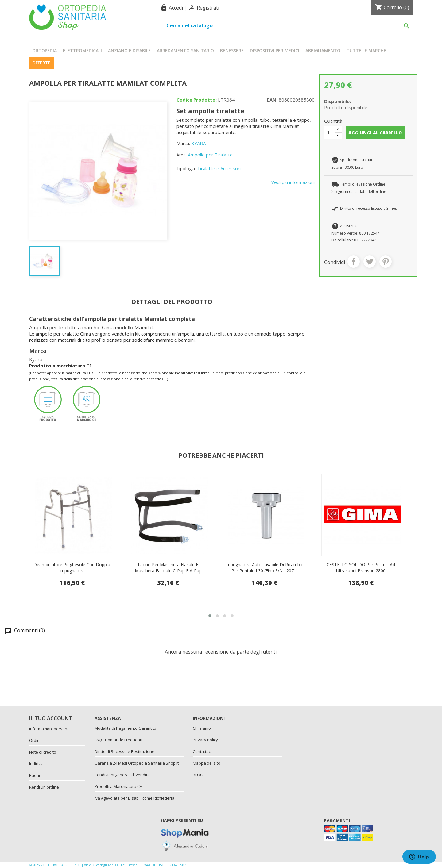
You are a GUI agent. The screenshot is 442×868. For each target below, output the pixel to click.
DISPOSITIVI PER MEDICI (275, 50)
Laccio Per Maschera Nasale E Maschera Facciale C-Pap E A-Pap (265, 568)
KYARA (198, 143)
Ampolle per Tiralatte (210, 155)
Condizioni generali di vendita (122, 775)
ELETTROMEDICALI (82, 50)
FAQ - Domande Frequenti (118, 740)
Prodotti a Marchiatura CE (118, 786)
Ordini (35, 740)
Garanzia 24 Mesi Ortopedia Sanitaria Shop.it (137, 763)
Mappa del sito (207, 763)
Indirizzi (36, 764)
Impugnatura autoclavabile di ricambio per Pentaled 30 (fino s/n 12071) (361, 568)
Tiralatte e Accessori (219, 168)
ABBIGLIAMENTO (323, 50)
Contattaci (202, 751)
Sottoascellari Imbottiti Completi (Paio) (72, 565)
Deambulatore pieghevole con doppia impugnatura (168, 568)
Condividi (354, 262)
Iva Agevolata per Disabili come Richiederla (134, 798)
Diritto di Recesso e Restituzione (124, 751)
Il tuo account (51, 718)
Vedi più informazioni (293, 182)
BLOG (198, 775)
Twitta (370, 262)
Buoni (35, 775)
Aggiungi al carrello (375, 133)
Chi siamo (202, 728)
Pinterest (386, 262)
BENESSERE (232, 50)
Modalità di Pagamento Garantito (125, 728)
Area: (182, 155)
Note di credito (43, 752)
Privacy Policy (205, 740)
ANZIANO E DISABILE (129, 50)
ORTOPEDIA (45, 50)
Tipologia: (186, 169)
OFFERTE (41, 63)
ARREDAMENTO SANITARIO (185, 50)
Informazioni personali (50, 729)
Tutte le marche (366, 50)
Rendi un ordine (44, 787)
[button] (210, 616)
